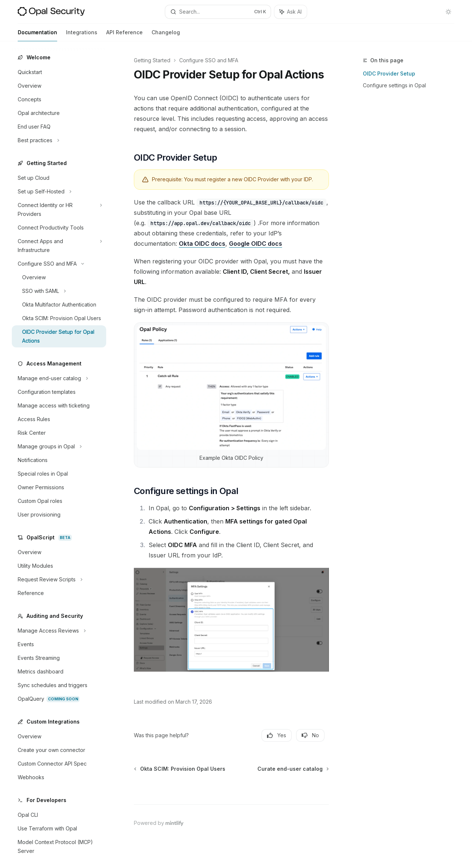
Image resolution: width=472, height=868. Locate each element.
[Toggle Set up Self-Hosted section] (59, 192)
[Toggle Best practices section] (59, 140)
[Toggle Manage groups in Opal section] (59, 447)
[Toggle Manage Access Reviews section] (59, 631)
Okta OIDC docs (202, 244)
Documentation (37, 35)
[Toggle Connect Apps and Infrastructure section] (59, 246)
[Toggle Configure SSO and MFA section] (59, 264)
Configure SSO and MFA (209, 60)
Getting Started (152, 60)
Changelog (166, 35)
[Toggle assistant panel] (291, 12)
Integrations (82, 35)
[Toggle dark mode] (448, 12)
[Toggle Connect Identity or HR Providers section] (59, 210)
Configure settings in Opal (394, 85)
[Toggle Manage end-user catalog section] (59, 378)
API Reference (124, 35)
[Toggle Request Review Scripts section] (59, 580)
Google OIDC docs (256, 244)
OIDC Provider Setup (389, 73)
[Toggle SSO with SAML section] (59, 291)
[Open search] (218, 12)
